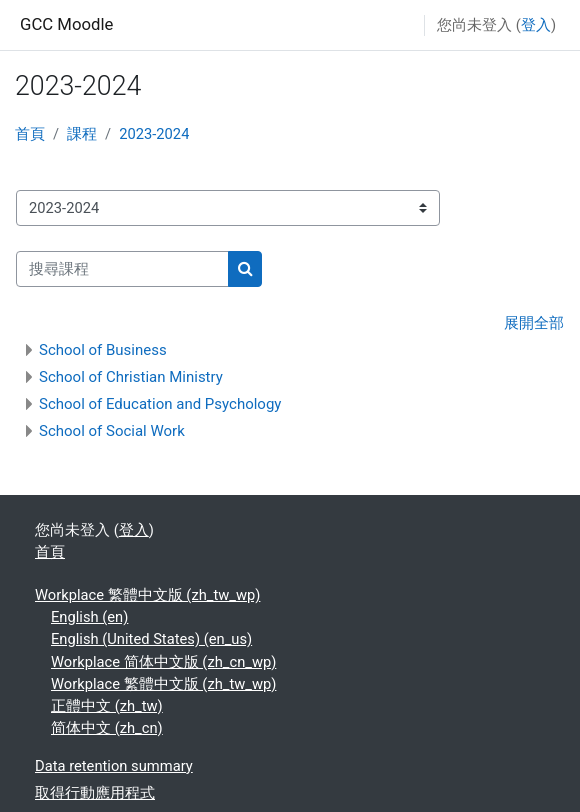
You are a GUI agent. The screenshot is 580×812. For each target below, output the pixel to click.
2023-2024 (154, 134)
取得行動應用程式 (95, 793)
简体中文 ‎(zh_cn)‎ (107, 728)
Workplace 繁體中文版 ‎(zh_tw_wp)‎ (147, 595)
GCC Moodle (66, 24)
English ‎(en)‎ (89, 617)
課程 (82, 134)
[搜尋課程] (122, 269)
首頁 (30, 134)
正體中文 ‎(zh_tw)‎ (107, 706)
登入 (536, 25)
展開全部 (534, 323)
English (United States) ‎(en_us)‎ (151, 639)
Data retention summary (114, 766)
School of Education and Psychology (160, 404)
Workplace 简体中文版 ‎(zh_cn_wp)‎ (163, 662)
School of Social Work (112, 431)
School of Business (103, 350)
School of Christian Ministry (131, 377)
